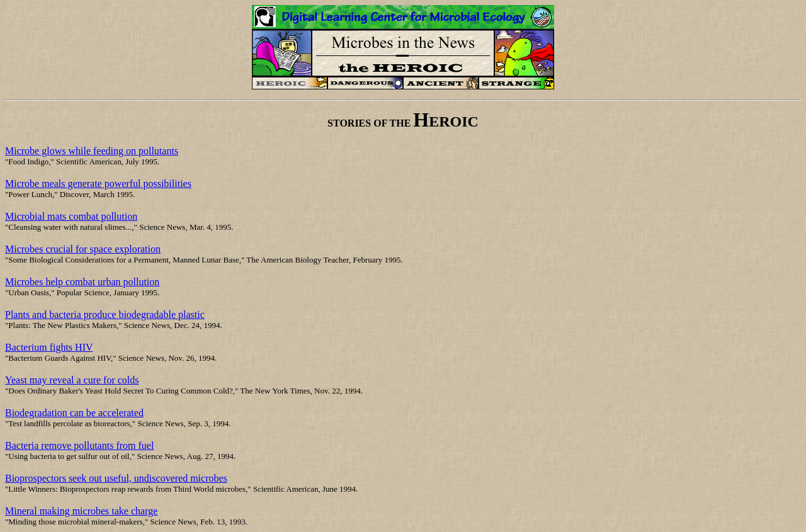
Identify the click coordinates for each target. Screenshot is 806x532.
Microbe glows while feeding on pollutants (92, 151)
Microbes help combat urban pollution (82, 282)
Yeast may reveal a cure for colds (72, 380)
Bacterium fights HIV (49, 347)
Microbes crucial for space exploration (83, 249)
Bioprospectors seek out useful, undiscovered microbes (116, 478)
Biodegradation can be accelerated (74, 413)
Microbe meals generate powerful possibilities (98, 184)
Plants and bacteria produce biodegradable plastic (105, 314)
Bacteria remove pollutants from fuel (79, 445)
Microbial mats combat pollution (71, 216)
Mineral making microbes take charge (81, 511)
